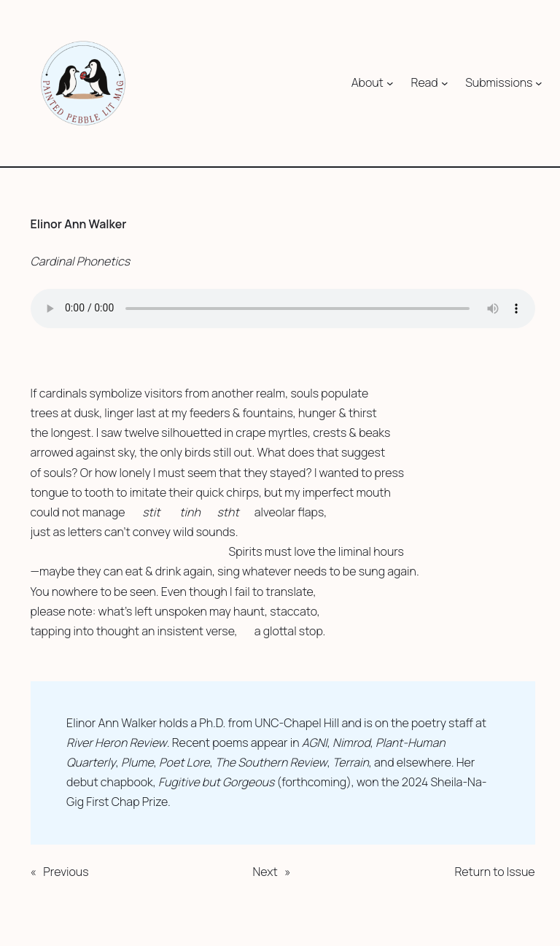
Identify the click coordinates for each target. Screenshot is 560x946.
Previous (66, 872)
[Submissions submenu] (539, 83)
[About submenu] (390, 83)
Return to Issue (494, 872)
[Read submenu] (445, 83)
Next (265, 872)
